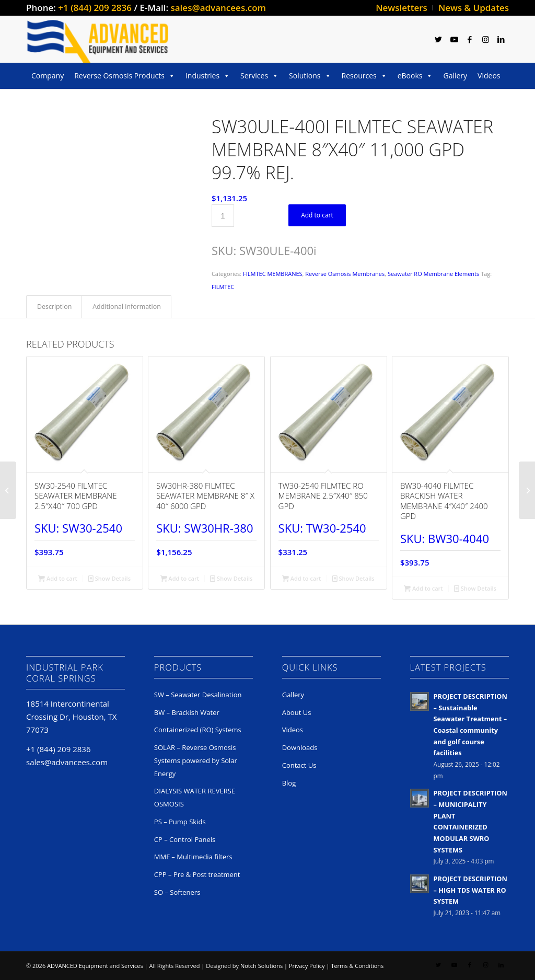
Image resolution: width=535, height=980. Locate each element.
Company (48, 76)
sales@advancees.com (218, 8)
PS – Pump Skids (180, 822)
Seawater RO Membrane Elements (433, 274)
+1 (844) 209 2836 (95, 8)
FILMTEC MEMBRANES (273, 274)
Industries (208, 76)
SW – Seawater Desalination (198, 695)
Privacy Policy (307, 966)
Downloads (300, 747)
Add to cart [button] (58, 578)
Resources (364, 76)
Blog (289, 783)
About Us (297, 712)
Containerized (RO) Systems (198, 730)
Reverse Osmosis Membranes (345, 274)
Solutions (310, 76)
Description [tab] (54, 307)
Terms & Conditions (357, 966)
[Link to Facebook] (470, 39)
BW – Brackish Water (187, 712)
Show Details (109, 578)
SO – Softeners (177, 892)
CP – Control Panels (185, 839)
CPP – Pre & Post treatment (197, 874)
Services (259, 76)
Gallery (455, 76)
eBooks (415, 76)
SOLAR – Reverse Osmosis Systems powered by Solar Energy (196, 760)
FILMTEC (223, 287)
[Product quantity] (223, 216)
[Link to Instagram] (485, 39)
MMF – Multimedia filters (193, 857)
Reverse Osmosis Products (125, 76)
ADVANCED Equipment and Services (95, 966)
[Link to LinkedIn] (501, 39)
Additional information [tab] (126, 307)
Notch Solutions (261, 966)
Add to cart (317, 215)
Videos (489, 76)
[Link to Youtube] (454, 39)
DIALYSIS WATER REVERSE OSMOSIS (195, 797)
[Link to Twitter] (438, 39)
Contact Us (299, 765)
